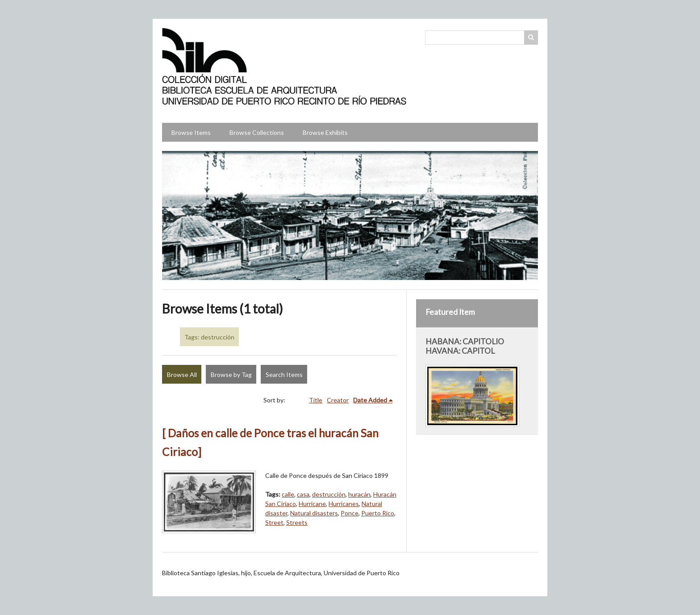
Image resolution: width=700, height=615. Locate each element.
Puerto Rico (378, 513)
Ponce (350, 513)
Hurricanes (344, 504)
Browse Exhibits (325, 132)
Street (274, 522)
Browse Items (191, 132)
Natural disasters (314, 513)
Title (316, 400)
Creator (338, 400)
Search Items (284, 374)
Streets (297, 522)
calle (288, 494)
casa (303, 494)
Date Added (370, 400)
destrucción (329, 494)
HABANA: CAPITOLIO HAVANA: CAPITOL (465, 346)
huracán (359, 494)
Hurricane (312, 504)
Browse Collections (257, 132)
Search (531, 38)
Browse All (182, 374)
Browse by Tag (231, 374)
